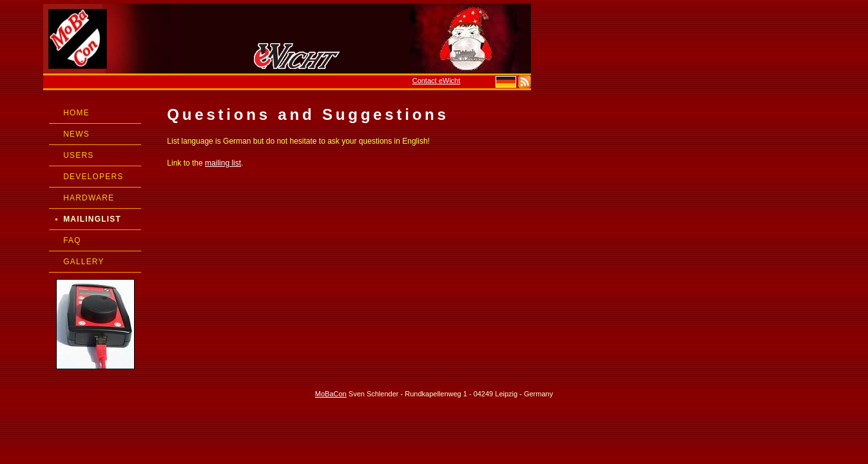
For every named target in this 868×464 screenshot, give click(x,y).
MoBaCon (331, 394)
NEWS (76, 134)
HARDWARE (89, 198)
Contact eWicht (437, 81)
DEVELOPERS (93, 177)
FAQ (72, 240)
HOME (76, 113)
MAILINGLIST (92, 219)
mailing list (223, 163)
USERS (78, 155)
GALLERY (84, 262)
